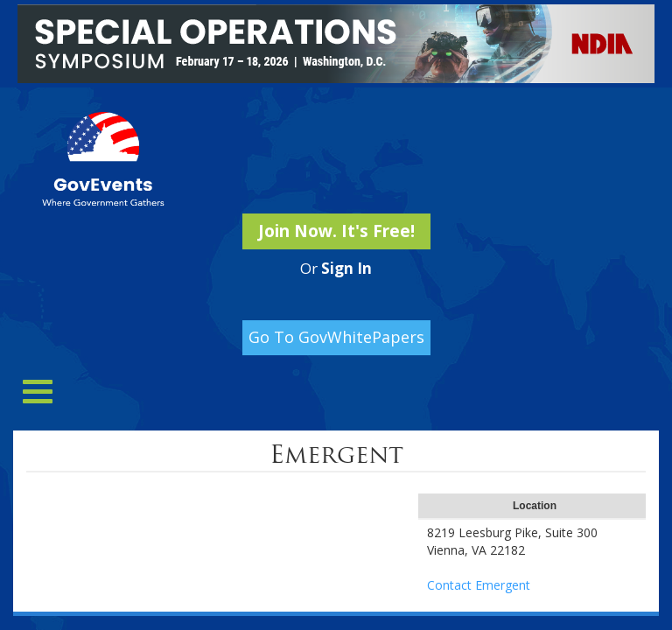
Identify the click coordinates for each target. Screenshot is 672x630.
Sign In (346, 268)
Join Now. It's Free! (336, 231)
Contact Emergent (479, 585)
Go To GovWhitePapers (336, 337)
